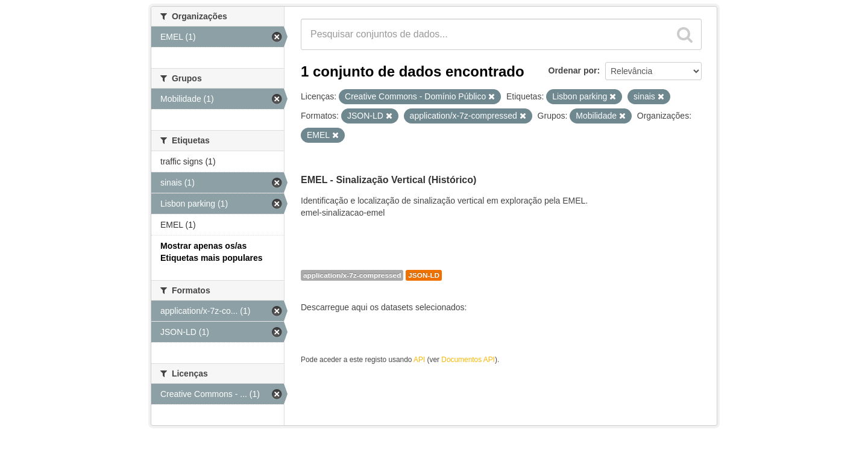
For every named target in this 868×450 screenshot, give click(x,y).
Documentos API (468, 360)
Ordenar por (573, 70)
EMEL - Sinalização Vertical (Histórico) (388, 180)
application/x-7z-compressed (352, 275)
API (419, 360)
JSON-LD (424, 275)
